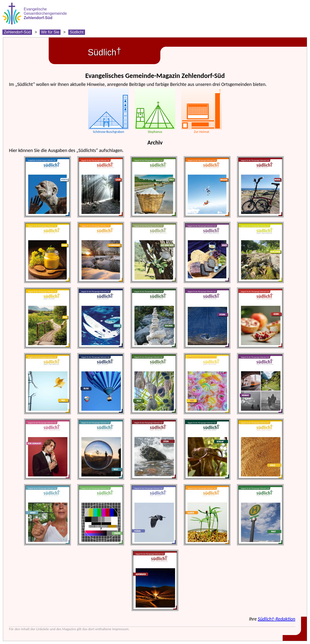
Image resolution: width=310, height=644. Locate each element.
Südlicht (77, 32)
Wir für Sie (50, 32)
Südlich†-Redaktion (276, 619)
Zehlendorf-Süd (17, 32)
